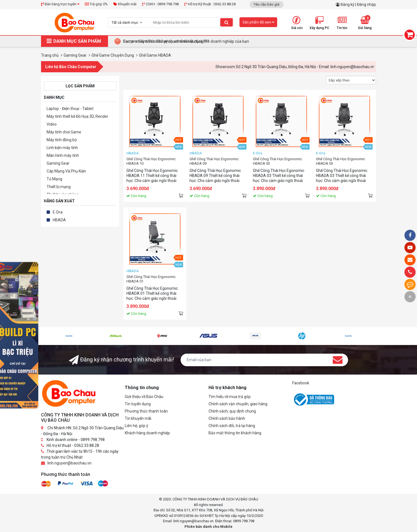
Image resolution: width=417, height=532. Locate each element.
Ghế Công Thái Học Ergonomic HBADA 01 (151, 279)
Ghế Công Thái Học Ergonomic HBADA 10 (151, 161)
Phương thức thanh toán (146, 411)
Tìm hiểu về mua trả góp (230, 397)
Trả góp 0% (96, 4)
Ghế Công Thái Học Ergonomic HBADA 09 (214, 161)
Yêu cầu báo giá (267, 4)
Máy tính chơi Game (64, 132)
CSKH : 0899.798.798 (160, 4)
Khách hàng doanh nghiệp (147, 433)
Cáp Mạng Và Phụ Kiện (66, 171)
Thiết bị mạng (59, 187)
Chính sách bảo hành (227, 418)
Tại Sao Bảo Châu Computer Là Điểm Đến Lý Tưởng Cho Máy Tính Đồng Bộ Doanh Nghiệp (201, 41)
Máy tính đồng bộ (62, 140)
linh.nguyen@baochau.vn (69, 463)
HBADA (59, 220)
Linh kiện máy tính (62, 148)
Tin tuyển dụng (138, 404)
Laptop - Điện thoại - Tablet (70, 109)
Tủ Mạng (54, 179)
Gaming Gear (58, 163)
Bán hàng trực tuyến (60, 4)
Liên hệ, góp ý (136, 426)
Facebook (301, 383)
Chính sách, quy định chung (232, 411)
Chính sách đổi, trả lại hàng (232, 426)
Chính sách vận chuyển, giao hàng (238, 404)
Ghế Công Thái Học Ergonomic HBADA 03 (277, 161)
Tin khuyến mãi (138, 418)
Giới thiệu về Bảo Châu (144, 397)
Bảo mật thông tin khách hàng (235, 433)
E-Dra (58, 212)
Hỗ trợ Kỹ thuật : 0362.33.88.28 (210, 4)
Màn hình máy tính (63, 155)
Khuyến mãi (125, 4)
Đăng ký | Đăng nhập (358, 4)
